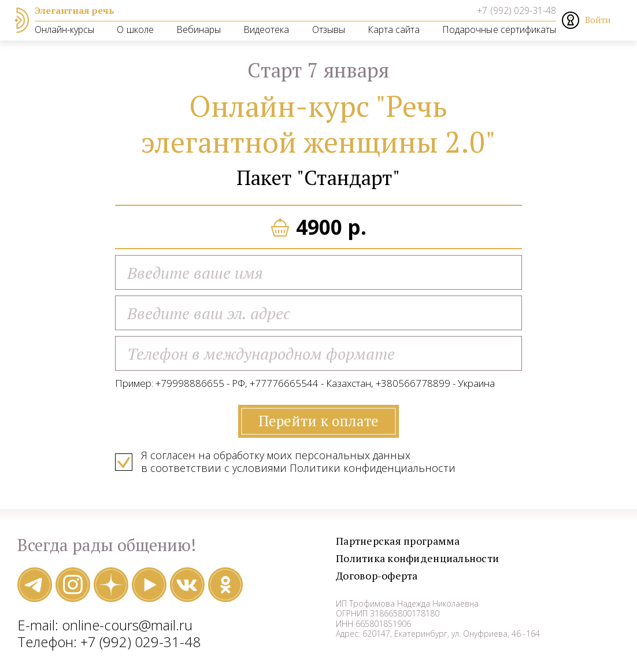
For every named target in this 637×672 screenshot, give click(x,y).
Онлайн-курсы (64, 29)
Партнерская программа (405, 544)
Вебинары (199, 29)
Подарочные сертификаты (499, 29)
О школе (135, 29)
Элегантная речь (75, 10)
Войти (598, 20)
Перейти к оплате (318, 424)
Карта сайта (394, 29)
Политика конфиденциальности (426, 562)
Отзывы (329, 29)
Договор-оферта (382, 579)
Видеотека (266, 29)
